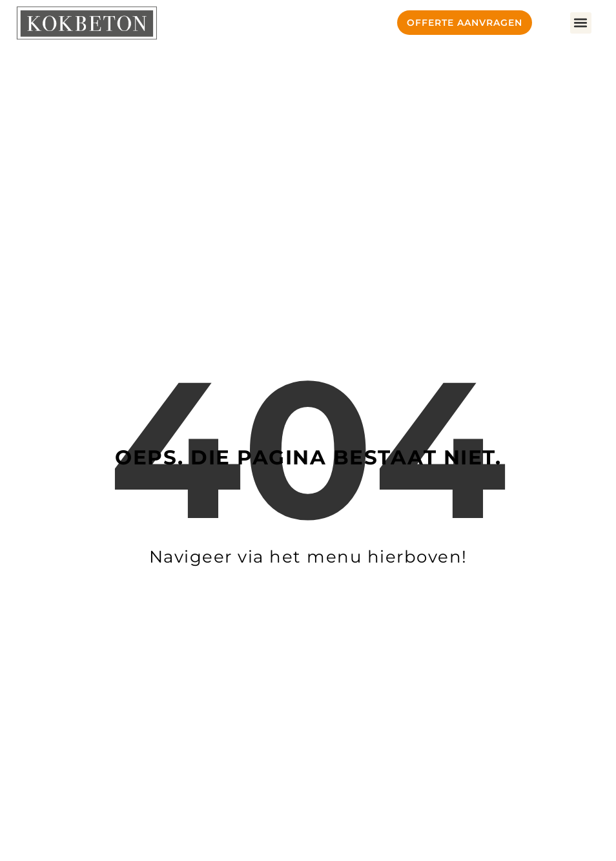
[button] (581, 23)
